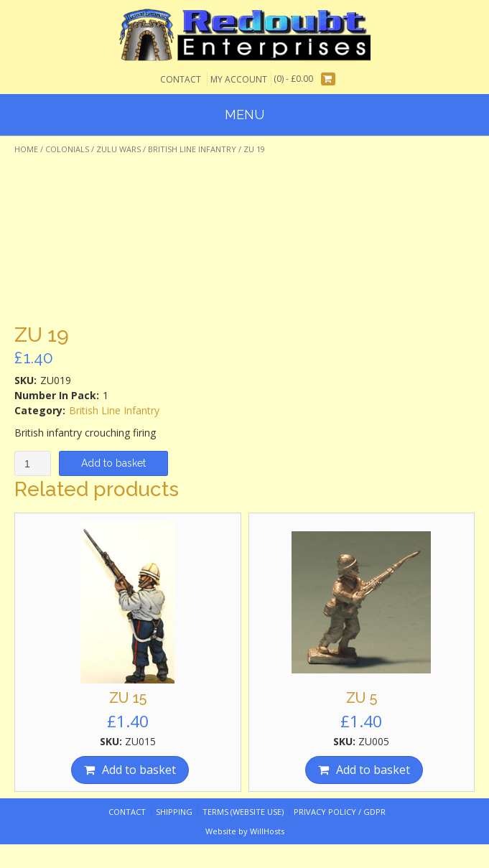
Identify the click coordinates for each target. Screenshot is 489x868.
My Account (239, 79)
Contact (181, 79)
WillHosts (267, 831)
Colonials (67, 149)
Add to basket (113, 463)
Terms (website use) (243, 812)
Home (26, 149)
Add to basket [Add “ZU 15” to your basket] (139, 770)
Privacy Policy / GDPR (340, 812)
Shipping (174, 812)
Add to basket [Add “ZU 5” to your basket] (373, 770)
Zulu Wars (118, 149)
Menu (244, 115)
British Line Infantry (192, 149)
